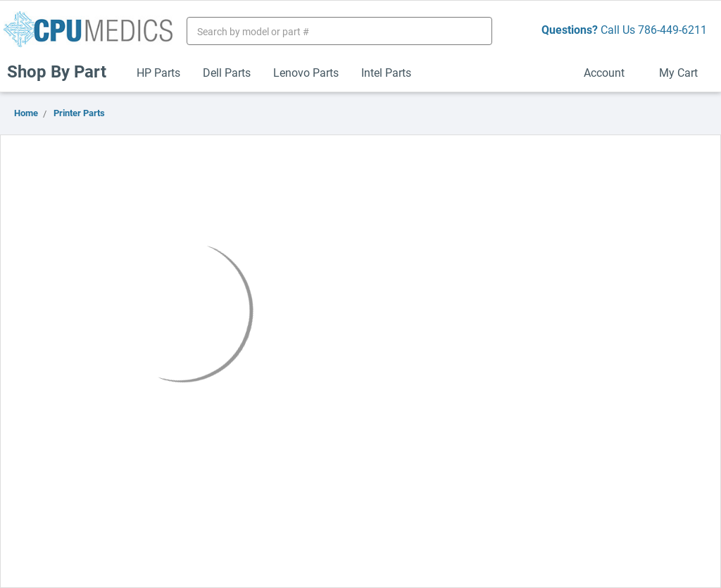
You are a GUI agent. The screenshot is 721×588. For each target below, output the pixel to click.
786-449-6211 (672, 29)
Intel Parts (386, 72)
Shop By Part (63, 71)
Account (610, 72)
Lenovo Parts (306, 72)
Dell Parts (227, 72)
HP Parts (158, 72)
